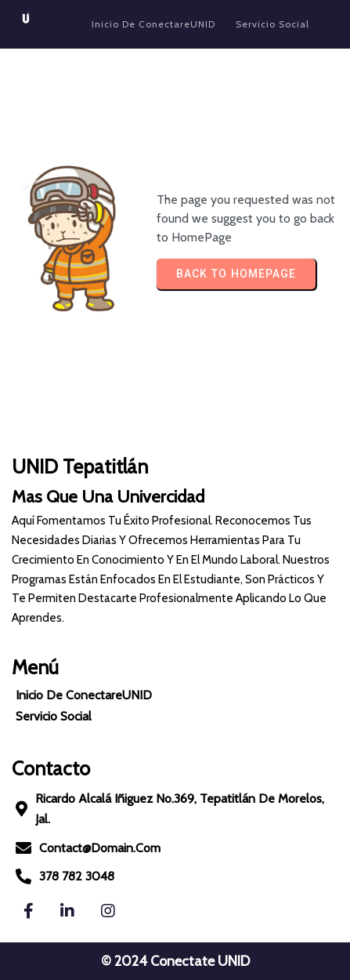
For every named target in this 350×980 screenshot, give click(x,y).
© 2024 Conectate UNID (175, 961)
